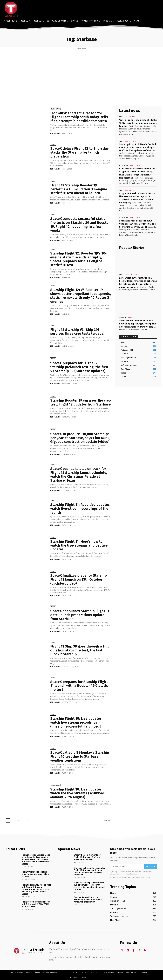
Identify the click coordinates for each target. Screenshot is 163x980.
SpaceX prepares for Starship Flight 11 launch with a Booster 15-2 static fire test (79, 686)
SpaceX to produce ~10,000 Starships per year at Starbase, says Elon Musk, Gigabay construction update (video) (80, 438)
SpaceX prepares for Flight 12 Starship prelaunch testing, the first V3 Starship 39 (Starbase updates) (79, 367)
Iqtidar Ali (55, 134)
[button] (157, 21)
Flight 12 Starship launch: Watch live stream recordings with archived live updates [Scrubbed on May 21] (89, 886)
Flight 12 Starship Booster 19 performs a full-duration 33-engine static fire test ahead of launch (79, 189)
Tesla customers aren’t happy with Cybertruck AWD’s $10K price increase (36, 904)
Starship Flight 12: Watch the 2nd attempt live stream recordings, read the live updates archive (138, 147)
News (53, 144)
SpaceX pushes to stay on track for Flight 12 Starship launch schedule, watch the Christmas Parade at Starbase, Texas (79, 475)
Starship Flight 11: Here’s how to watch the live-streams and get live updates (79, 545)
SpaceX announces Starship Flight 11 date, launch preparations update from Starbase (80, 615)
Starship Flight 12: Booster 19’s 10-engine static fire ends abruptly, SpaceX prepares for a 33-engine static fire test (78, 259)
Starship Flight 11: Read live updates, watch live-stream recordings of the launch (80, 509)
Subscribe (151, 866)
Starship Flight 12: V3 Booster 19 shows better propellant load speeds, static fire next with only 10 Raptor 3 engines (81, 296)
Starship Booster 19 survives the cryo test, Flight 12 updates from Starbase (81, 402)
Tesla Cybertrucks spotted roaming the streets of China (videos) (35, 874)
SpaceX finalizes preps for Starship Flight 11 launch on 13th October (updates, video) (79, 579)
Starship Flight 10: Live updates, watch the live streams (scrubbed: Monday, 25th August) (78, 793)
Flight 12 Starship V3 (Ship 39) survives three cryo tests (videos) (77, 332)
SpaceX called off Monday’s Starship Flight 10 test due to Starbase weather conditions (80, 756)
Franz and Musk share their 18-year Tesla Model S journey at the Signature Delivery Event (137, 224)
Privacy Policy (46, 972)
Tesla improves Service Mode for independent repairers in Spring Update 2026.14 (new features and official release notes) (36, 859)
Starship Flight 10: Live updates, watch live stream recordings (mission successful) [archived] (76, 722)
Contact (55, 972)
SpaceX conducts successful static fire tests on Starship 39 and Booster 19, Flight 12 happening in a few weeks (80, 224)
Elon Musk (55, 109)
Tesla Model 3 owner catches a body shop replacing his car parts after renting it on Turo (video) (138, 324)
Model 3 (123, 318)
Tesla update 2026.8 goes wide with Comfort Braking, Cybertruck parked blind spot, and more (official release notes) (36, 889)
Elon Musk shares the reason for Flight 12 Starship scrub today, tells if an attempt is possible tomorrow (79, 117)
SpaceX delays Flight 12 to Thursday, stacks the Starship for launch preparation (80, 152)
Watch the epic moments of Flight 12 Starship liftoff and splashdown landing (138, 123)
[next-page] (34, 821)
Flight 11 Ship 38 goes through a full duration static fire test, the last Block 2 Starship (79, 650)
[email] (127, 867)
